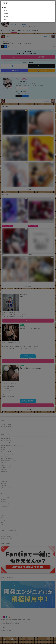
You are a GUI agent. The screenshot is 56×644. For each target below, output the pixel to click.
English (6, 10)
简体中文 (6, 13)
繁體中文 (6, 16)
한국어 (6, 19)
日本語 (6, 8)
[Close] (54, 2)
